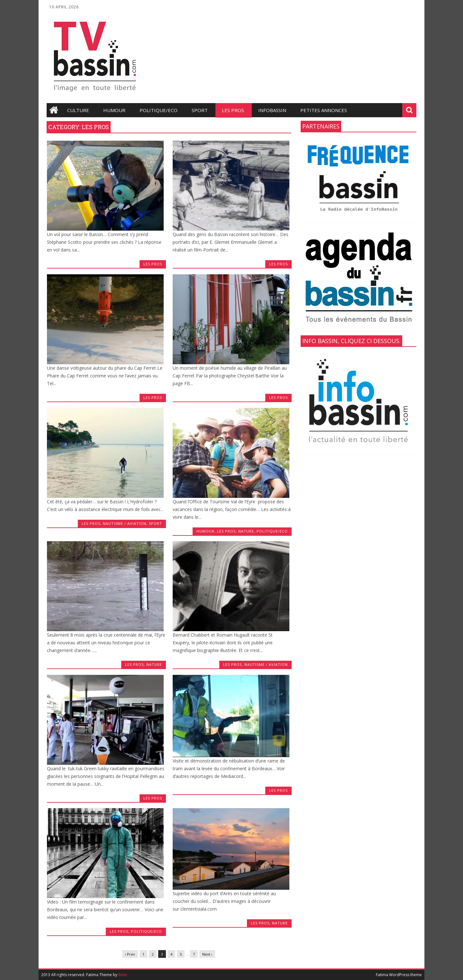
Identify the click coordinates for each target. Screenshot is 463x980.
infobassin (272, 110)
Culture (78, 110)
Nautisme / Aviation (125, 523)
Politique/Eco (159, 110)
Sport (200, 110)
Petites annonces (324, 110)
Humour (114, 110)
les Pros (233, 110)
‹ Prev (130, 954)
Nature (246, 531)
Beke (123, 975)
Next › (207, 954)
